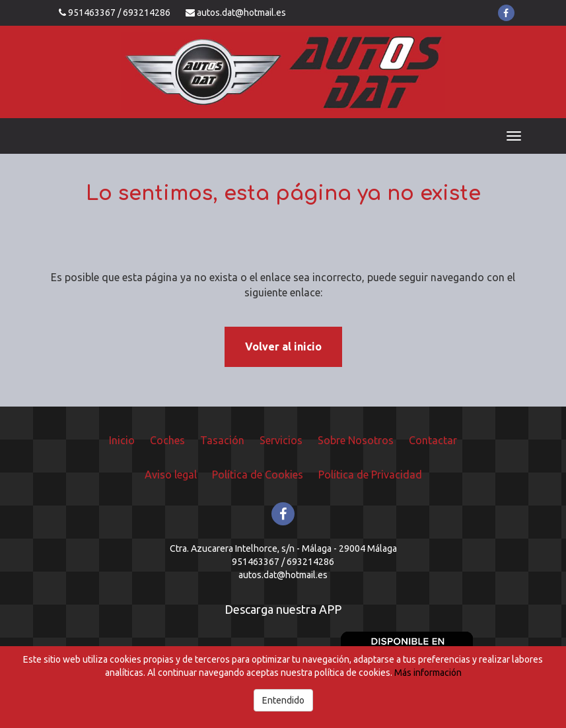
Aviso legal (171, 475)
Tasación (222, 440)
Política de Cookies (258, 475)
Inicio (122, 440)
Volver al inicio (283, 347)
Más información (428, 673)
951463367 (92, 13)
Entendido (283, 700)
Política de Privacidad (370, 475)
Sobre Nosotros (356, 440)
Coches (167, 440)
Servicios (281, 440)
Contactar (433, 440)
